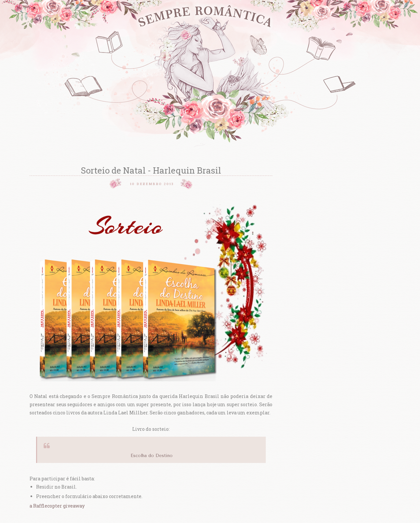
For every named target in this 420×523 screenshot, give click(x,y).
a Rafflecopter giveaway (57, 506)
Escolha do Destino (152, 456)
